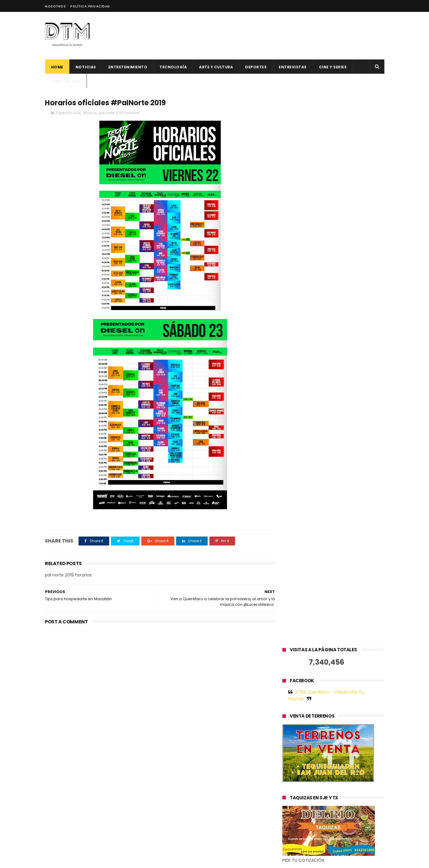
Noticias (86, 67)
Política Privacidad (90, 6)
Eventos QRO (66, 81)
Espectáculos (69, 113)
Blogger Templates (140, 861)
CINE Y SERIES (333, 67)
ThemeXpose (78, 861)
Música (90, 113)
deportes (256, 67)
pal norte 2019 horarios (119, 113)
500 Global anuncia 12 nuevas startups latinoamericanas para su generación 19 (230, 779)
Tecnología (173, 67)
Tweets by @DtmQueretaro (311, 664)
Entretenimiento (128, 67)
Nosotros (55, 6)
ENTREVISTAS (293, 67)
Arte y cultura (216, 67)
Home (57, 67)
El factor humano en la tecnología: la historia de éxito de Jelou (230, 721)
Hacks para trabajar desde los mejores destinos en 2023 (225, 802)
